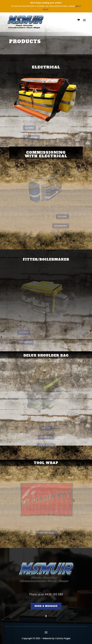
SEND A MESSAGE (46, 606)
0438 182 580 (54, 594)
